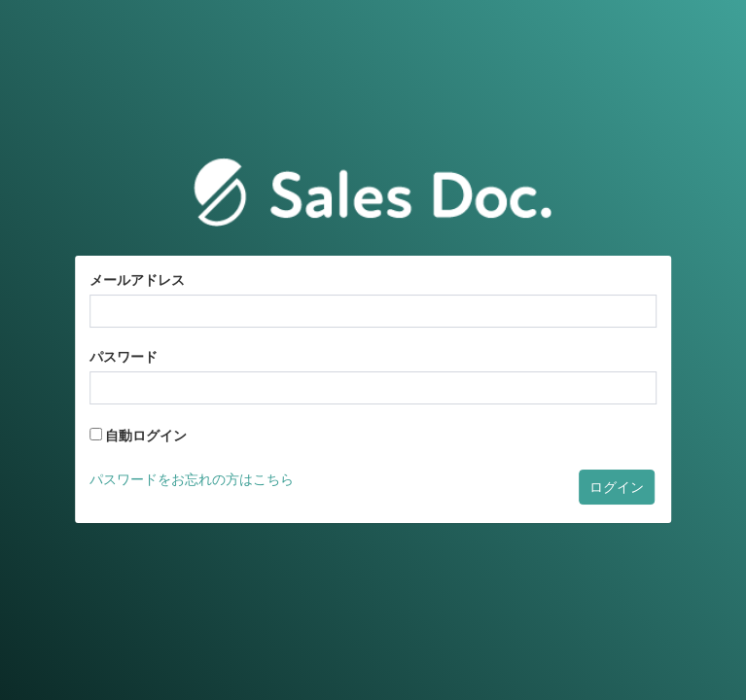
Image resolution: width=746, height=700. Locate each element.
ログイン (617, 487)
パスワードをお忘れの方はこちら (192, 479)
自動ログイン (138, 436)
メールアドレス (137, 280)
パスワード (124, 357)
